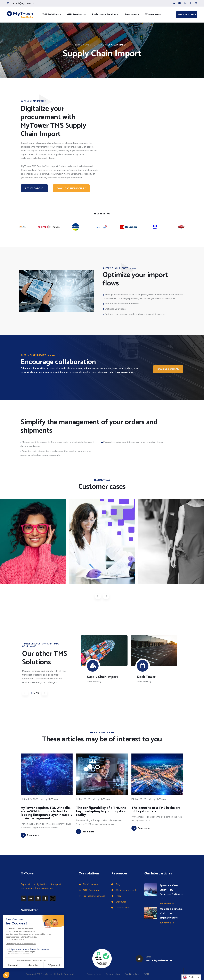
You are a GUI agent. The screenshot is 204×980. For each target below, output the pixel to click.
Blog (118, 884)
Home (79, 45)
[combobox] (191, 977)
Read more (167, 904)
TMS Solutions (51, 15)
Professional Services (104, 15)
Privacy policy (113, 974)
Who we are (152, 15)
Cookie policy (132, 974)
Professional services (94, 896)
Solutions (92, 45)
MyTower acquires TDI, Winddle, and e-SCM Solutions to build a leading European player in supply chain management (46, 827)
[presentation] (98, 596)
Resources (131, 15)
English (189, 977)
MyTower (53, 813)
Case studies (122, 908)
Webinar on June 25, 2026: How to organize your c (171, 913)
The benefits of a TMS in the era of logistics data (156, 821)
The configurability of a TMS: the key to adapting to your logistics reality (101, 823)
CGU (146, 974)
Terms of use (94, 974)
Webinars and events (126, 890)
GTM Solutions (75, 15)
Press (119, 896)
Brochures (121, 902)
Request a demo (187, 15)
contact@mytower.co (22, 3)
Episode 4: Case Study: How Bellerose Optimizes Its (171, 892)
